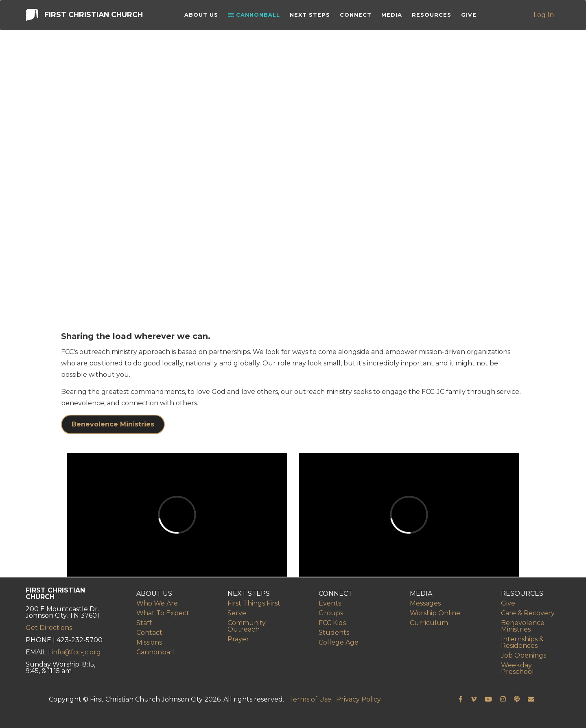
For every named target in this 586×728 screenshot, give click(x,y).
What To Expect (163, 613)
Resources (433, 16)
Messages (425, 603)
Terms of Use (310, 699)
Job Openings (524, 655)
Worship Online (435, 613)
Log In (544, 16)
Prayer (238, 639)
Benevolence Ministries (113, 424)
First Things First (254, 603)
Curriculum (429, 623)
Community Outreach (247, 626)
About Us (202, 16)
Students (334, 633)
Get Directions (49, 628)
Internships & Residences (522, 642)
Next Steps (311, 16)
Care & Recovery (528, 613)
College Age (339, 642)
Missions (149, 642)
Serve (237, 613)
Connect (357, 16)
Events (330, 603)
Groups (331, 613)
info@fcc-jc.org (76, 652)
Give (470, 16)
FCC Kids (332, 623)
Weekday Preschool (517, 668)
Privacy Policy (359, 699)
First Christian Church (84, 16)
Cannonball (255, 16)
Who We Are (157, 603)
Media (393, 16)
